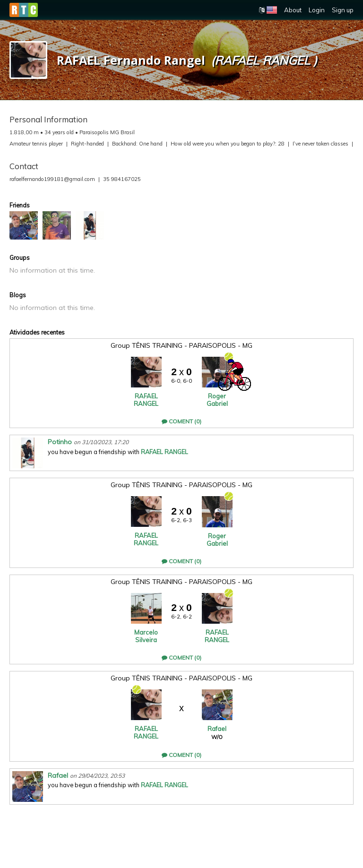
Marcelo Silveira (146, 636)
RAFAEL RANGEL (146, 400)
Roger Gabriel (217, 400)
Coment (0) (181, 421)
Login (317, 10)
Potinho (60, 442)
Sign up (343, 10)
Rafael (217, 729)
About (293, 10)
